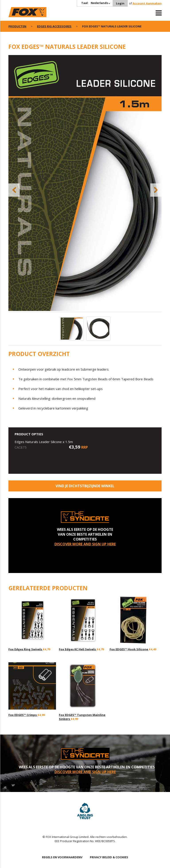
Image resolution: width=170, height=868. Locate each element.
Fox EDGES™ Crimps (23, 715)
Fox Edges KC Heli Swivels (78, 649)
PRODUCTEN (17, 26)
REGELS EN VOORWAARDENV (62, 857)
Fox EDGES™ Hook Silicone (129, 649)
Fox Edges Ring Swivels (26, 649)
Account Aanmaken (147, 3)
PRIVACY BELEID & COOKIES (109, 857)
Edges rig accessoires (54, 26)
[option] (85, 183)
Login (120, 3)
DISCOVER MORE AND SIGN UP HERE (85, 544)
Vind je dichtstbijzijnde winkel (85, 486)
